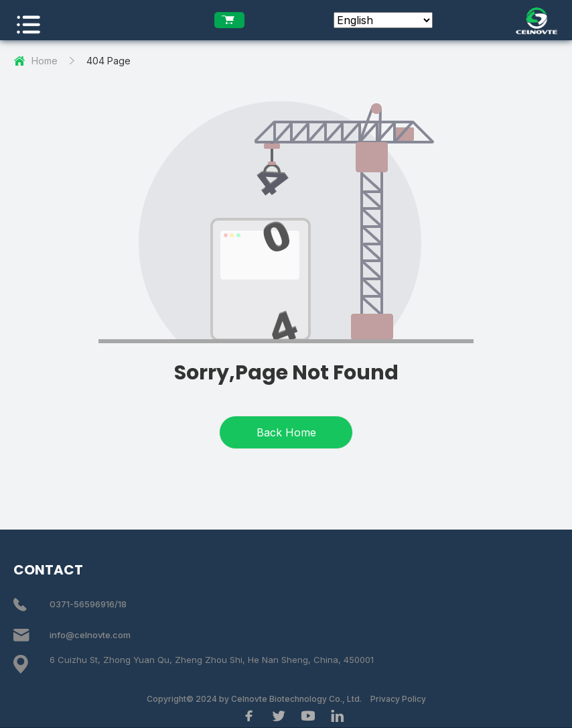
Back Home (286, 432)
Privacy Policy (398, 699)
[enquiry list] (229, 20)
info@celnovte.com (90, 635)
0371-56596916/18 (88, 604)
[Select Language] (383, 20)
